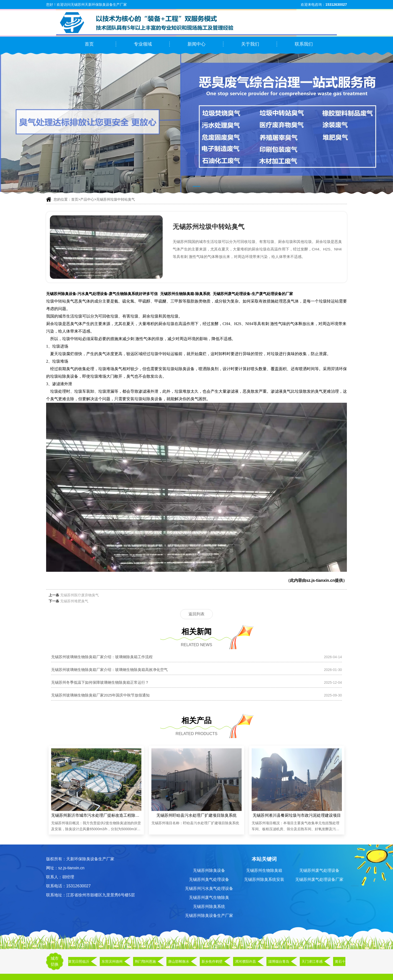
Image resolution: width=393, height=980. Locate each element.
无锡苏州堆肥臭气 (74, 601)
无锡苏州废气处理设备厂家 (319, 879)
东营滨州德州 (113, 961)
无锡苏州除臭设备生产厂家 (209, 916)
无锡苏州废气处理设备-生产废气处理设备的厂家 (253, 294)
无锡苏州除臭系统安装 (264, 879)
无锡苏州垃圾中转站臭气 (116, 199)
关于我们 (250, 44)
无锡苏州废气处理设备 (319, 870)
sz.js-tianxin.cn (320, 580)
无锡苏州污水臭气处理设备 (209, 888)
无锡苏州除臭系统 (209, 906)
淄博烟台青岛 (280, 961)
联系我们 (304, 44)
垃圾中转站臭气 (60, 301)
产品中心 (87, 199)
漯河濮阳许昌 (246, 961)
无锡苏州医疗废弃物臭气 (79, 595)
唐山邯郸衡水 (180, 961)
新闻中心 (197, 44)
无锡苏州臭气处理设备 (209, 879)
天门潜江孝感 (313, 961)
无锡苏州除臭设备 (209, 870)
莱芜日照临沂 (80, 961)
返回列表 (197, 614)
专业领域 (143, 44)
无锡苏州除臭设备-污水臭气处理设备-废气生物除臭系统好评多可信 (102, 294)
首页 (89, 44)
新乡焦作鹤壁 (213, 961)
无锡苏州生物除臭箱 (264, 870)
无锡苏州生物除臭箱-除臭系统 (185, 294)
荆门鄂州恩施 (146, 961)
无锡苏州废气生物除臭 (209, 897)
